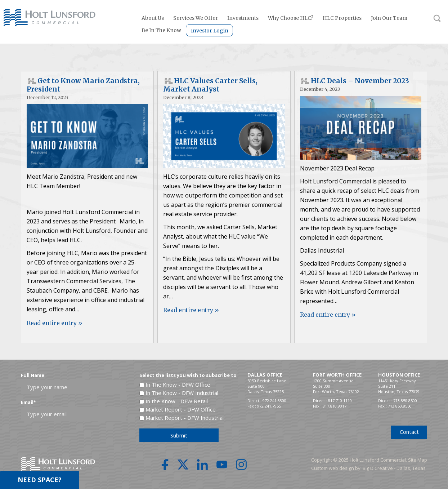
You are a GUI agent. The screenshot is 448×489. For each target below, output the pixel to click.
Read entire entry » (55, 323)
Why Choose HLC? (291, 18)
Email (28, 402)
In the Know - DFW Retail (177, 401)
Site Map (418, 460)
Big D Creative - (380, 468)
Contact (409, 432)
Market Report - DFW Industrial (185, 418)
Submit (179, 435)
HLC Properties (342, 18)
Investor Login (210, 31)
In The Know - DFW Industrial (182, 393)
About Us (153, 18)
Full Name (33, 375)
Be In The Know (161, 30)
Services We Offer (196, 18)
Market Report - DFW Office (181, 409)
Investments (243, 18)
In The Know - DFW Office (178, 384)
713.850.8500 (405, 401)
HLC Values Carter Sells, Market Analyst (210, 85)
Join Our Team (389, 18)
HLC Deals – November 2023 (360, 81)
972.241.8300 (274, 401)
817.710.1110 (340, 401)
